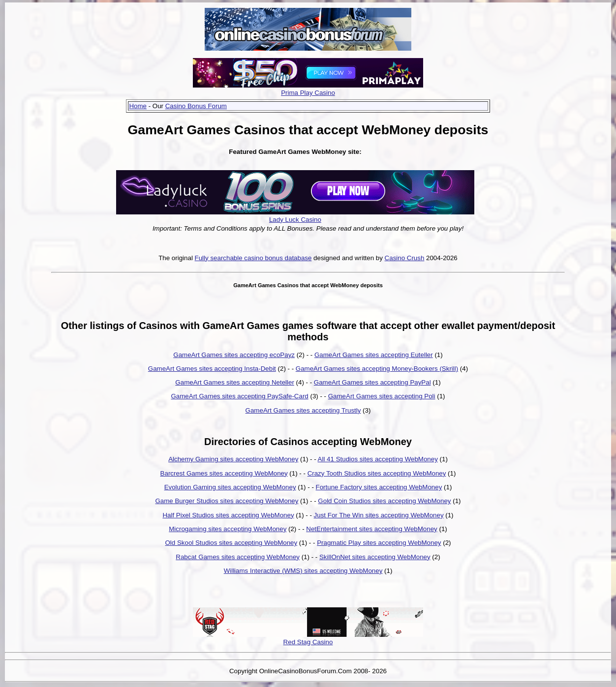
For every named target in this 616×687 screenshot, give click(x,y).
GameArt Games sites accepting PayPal (372, 382)
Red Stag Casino (308, 642)
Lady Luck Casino (295, 220)
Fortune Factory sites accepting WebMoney (379, 487)
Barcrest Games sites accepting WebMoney (224, 473)
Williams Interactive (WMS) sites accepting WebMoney (303, 571)
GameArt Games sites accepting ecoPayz (234, 355)
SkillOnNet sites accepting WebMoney (375, 557)
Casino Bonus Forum (196, 106)
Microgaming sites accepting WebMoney (228, 529)
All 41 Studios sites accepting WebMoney (378, 459)
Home (138, 106)
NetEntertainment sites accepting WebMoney (371, 529)
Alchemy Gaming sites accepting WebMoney (233, 459)
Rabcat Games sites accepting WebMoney (238, 557)
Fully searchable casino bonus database (253, 258)
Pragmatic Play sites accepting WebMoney (379, 543)
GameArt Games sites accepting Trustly (303, 410)
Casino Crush (405, 258)
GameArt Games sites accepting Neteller (234, 382)
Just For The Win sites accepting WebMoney (379, 515)
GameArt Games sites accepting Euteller (374, 355)
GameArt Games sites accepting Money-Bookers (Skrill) (377, 369)
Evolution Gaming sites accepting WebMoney (230, 487)
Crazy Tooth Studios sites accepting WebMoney (377, 473)
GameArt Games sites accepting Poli (382, 396)
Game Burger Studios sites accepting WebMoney (227, 501)
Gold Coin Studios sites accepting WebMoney (384, 501)
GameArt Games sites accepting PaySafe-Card (239, 396)
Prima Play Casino (308, 93)
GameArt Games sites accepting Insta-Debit (212, 369)
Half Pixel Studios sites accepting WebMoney (228, 515)
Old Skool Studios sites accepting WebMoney (231, 543)
